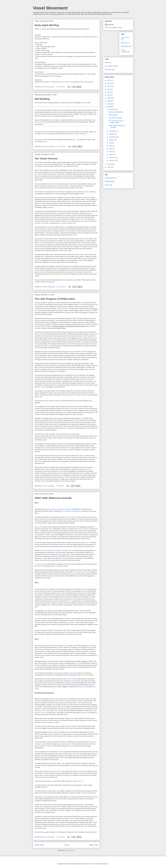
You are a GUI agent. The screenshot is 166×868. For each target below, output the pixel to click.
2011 (109, 92)
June (111, 146)
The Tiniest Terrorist (46, 159)
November (113, 131)
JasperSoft (70, 679)
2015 (109, 83)
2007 (109, 104)
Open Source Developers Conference (60, 509)
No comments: (61, 87)
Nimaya (87, 687)
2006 (109, 107)
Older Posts (93, 845)
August (112, 140)
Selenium (81, 771)
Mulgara (69, 618)
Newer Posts (39, 845)
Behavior (42, 650)
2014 (109, 86)
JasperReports (59, 673)
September (113, 137)
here (39, 566)
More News (109, 185)
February (112, 158)
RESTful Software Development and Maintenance (57, 550)
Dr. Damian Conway (41, 564)
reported (57, 699)
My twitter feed (110, 70)
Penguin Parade (62, 309)
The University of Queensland (72, 511)
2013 (109, 89)
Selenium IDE (56, 771)
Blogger (106, 864)
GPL (38, 531)
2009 (109, 98)
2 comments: (60, 486)
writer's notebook (124, 51)
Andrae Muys (39, 618)
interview (124, 43)
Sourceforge (73, 673)
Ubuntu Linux (41, 713)
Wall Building (42, 99)
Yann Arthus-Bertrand (71, 517)
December (113, 109)
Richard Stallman (83, 529)
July (111, 143)
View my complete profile (113, 27)
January (112, 160)
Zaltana (65, 646)
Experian (81, 687)
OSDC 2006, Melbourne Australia (53, 498)
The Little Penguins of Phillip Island (55, 299)
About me (108, 63)
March (111, 155)
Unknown (110, 25)
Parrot (87, 543)
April (111, 152)
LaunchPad (45, 711)
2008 (109, 101)
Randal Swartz (39, 527)
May (111, 149)
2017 (109, 80)
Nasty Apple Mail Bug (47, 25)
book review (125, 38)
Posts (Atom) (71, 850)
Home (67, 845)
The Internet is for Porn (80, 572)
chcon (80, 781)
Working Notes (110, 181)
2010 (109, 95)
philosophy (125, 46)
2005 (109, 164)
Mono (54, 595)
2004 (109, 167)
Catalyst (86, 613)
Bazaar (66, 699)
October (112, 134)
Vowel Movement (50, 8)
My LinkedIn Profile (111, 66)
